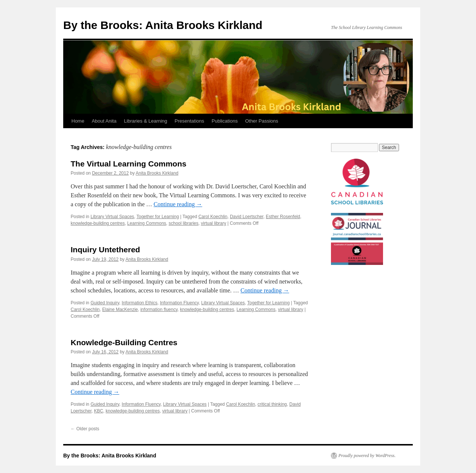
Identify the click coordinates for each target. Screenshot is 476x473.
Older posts (85, 429)
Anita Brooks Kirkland (157, 173)
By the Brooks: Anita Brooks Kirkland (163, 25)
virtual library (213, 223)
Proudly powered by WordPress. (367, 456)
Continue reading (178, 204)
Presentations (190, 121)
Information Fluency (179, 303)
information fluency (159, 310)
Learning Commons (147, 223)
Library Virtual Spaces (112, 217)
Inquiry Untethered (105, 250)
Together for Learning (158, 217)
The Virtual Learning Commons (128, 164)
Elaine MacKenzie (120, 310)
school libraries (184, 223)
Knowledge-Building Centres (124, 342)
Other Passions (262, 121)
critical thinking (272, 404)
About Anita (104, 121)
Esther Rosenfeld (283, 217)
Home (78, 121)
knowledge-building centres (98, 223)
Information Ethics (139, 303)
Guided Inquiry (105, 303)
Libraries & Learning (145, 121)
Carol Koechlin (213, 217)
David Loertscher (247, 217)
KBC (99, 411)
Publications (225, 121)
